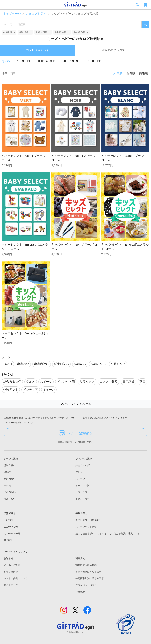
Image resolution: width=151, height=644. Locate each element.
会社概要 (80, 592)
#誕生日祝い (43, 32)
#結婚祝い (25, 32)
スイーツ (80, 479)
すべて (7, 61)
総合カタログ (83, 465)
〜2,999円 (23, 61)
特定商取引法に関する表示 (90, 578)
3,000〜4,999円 (46, 61)
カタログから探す (38, 50)
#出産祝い (9, 32)
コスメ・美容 (83, 499)
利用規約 (80, 558)
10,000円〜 (96, 61)
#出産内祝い (62, 32)
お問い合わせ (11, 572)
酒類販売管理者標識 (86, 565)
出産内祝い (10, 492)
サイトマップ (11, 585)
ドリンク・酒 (83, 486)
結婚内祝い (10, 479)
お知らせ (8, 558)
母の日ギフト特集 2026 (88, 520)
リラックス (81, 492)
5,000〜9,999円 (72, 61)
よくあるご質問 (12, 565)
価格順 (143, 73)
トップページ (12, 13)
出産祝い (8, 486)
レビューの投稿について (19, 423)
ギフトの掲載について (16, 578)
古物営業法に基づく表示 (88, 572)
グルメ (79, 472)
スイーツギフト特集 (86, 527)
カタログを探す (36, 13)
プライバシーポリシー (87, 585)
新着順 (131, 73)
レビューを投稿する (76, 433)
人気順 (118, 73)
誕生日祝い (10, 465)
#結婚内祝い (81, 32)
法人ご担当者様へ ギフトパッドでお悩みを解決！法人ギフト (108, 534)
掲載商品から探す (113, 50)
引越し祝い (10, 499)
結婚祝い (8, 472)
